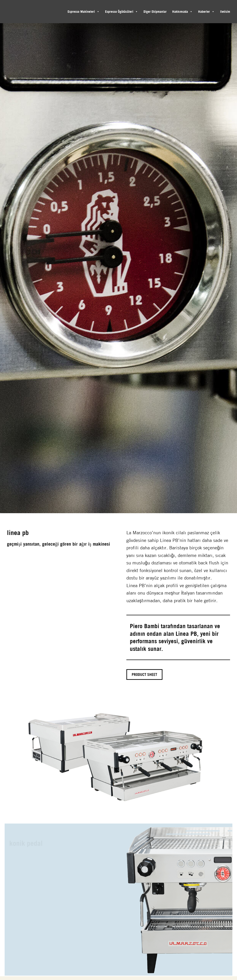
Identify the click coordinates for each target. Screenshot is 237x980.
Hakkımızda (180, 12)
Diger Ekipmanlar (155, 12)
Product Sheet (144, 675)
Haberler (204, 12)
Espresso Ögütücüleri (119, 12)
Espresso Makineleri (81, 12)
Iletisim (225, 12)
